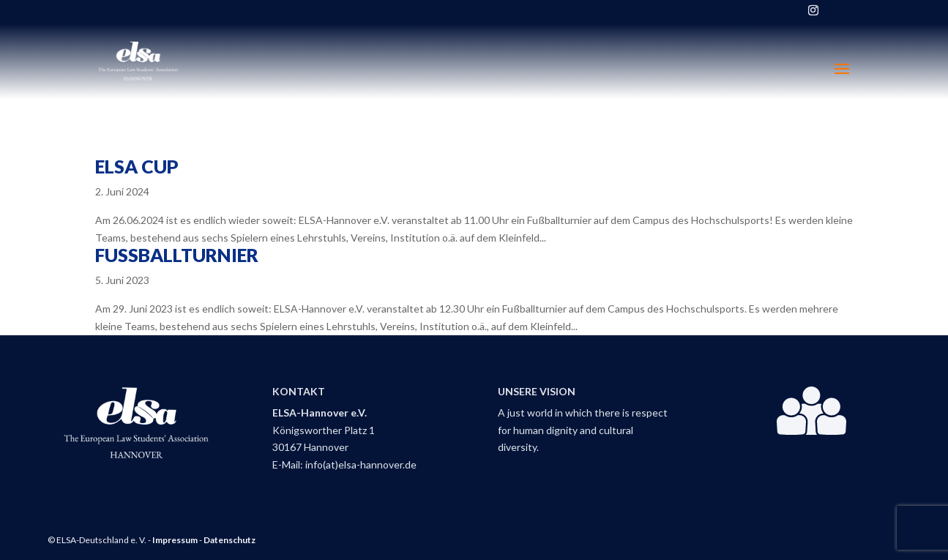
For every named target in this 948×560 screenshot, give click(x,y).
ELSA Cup (137, 166)
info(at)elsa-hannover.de (361, 464)
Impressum (175, 540)
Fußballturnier (177, 255)
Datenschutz (229, 540)
